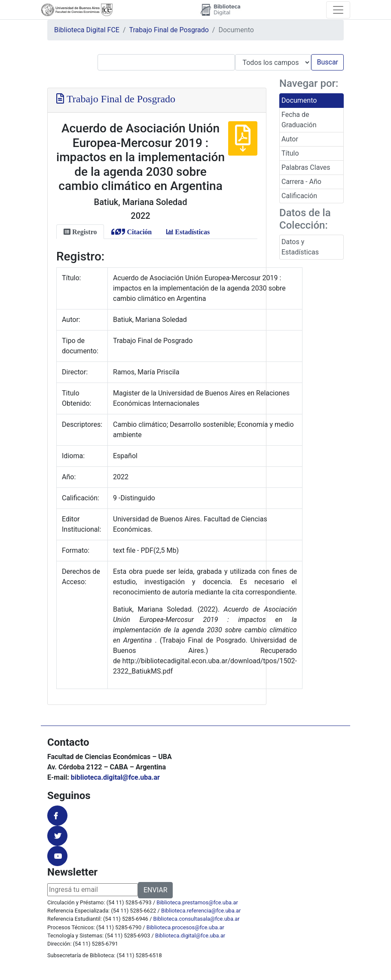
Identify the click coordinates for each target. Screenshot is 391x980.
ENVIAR (155, 890)
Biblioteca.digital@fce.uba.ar (190, 936)
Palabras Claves (306, 167)
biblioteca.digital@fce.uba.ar (115, 777)
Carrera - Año (301, 182)
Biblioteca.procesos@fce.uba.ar (185, 927)
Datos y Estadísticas (300, 247)
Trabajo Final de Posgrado (169, 30)
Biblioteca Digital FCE (87, 30)
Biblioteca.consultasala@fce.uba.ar (197, 919)
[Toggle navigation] (338, 10)
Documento (299, 100)
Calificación (299, 196)
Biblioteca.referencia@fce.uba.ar (201, 911)
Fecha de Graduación (299, 120)
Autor (290, 139)
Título (290, 153)
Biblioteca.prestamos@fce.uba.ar (197, 902)
